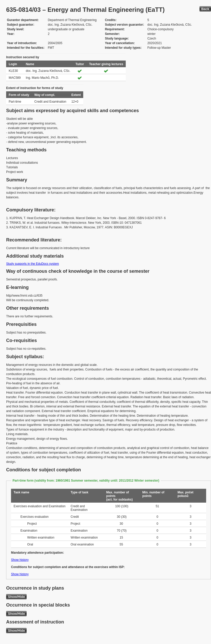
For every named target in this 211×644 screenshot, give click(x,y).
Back (205, 9)
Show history (20, 560)
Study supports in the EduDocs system (33, 264)
